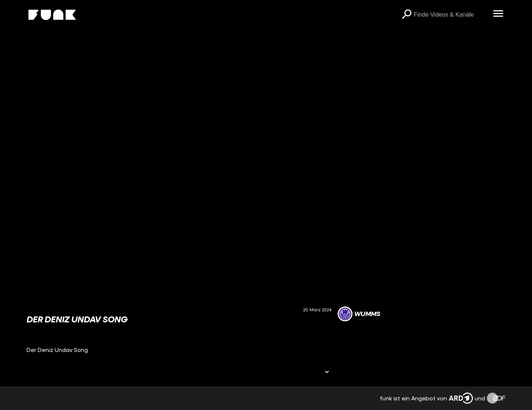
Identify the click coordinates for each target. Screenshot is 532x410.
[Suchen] (406, 15)
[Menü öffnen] (498, 14)
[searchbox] (451, 15)
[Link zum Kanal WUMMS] (359, 314)
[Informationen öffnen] (327, 372)
